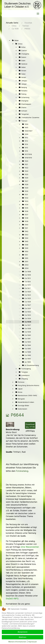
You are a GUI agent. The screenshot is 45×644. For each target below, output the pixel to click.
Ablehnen (22, 637)
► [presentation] (16, 47)
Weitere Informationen (17, 642)
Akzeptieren (23, 632)
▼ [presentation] (9, 40)
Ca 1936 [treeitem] (28, 322)
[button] (38, 14)
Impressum (33, 642)
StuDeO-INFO (12, 599)
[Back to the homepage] (22, 5)
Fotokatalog (22, 471)
